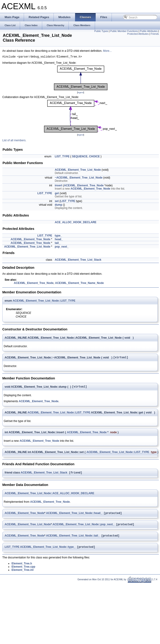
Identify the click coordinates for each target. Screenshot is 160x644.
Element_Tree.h (22, 568)
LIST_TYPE (62, 157)
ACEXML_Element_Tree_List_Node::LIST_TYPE (44, 301)
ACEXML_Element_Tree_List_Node (78, 170)
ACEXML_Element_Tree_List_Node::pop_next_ (83, 528)
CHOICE (94, 157)
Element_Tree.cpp (23, 571)
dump (58, 205)
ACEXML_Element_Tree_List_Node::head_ (74, 516)
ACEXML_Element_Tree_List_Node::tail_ (73, 540)
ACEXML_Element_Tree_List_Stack (78, 260)
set (57, 202)
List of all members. (14, 141)
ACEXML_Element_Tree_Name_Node (79, 284)
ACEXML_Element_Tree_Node (84, 186)
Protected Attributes (138, 34)
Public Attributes (149, 31)
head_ (59, 240)
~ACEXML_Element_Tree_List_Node (79, 178)
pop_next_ (62, 247)
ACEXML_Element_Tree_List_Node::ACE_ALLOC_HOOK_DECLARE (49, 496)
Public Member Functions (124, 31)
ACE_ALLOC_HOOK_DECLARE (76, 223)
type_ (58, 236)
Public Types (101, 31)
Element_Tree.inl (22, 574)
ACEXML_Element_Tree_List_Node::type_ (48, 551)
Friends (155, 34)
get (57, 194)
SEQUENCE (80, 157)
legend (81, 93)
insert (58, 186)
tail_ (57, 244)
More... (107, 51)
